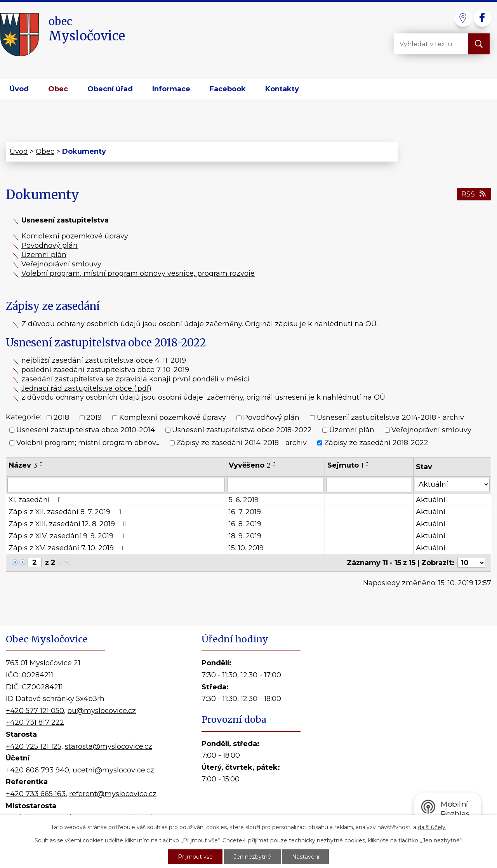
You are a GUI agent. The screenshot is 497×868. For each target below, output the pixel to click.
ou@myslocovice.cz (102, 711)
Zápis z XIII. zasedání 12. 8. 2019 (69, 524)
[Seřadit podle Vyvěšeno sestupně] (275, 466)
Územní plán (44, 255)
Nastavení (306, 857)
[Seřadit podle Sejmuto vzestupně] (368, 463)
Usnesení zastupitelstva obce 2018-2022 (242, 430)
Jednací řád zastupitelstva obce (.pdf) (86, 388)
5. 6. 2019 (244, 500)
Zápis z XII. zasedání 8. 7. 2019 (67, 512)
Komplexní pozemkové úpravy (75, 236)
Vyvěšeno (250, 465)
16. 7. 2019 (245, 512)
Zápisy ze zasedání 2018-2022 (376, 443)
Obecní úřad (110, 89)
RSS (474, 194)
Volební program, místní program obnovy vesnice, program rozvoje (138, 273)
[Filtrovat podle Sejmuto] (369, 485)
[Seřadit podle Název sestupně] (42, 466)
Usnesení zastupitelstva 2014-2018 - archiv (390, 417)
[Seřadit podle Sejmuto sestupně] (368, 466)
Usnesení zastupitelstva (65, 220)
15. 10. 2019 (246, 548)
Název (23, 465)
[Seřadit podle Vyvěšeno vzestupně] (275, 463)
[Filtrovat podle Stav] (452, 484)
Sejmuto (345, 465)
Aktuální (431, 500)
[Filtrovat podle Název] (116, 485)
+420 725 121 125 (34, 746)
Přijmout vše (195, 857)
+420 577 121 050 (35, 711)
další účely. (432, 827)
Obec (58, 89)
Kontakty (282, 89)
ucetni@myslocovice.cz (113, 770)
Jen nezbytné (252, 857)
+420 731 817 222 (35, 722)
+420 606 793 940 (37, 770)
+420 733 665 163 (36, 794)
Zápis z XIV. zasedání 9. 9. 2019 (68, 536)
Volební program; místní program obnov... (88, 443)
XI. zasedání (36, 500)
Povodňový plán (50, 245)
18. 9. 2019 (245, 536)
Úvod (19, 89)
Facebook (228, 89)
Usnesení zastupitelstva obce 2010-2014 (86, 430)
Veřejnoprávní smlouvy (61, 264)
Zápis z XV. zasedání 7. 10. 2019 (68, 548)
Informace (171, 89)
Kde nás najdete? (403, 734)
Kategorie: (23, 417)
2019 (94, 417)
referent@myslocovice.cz (113, 794)
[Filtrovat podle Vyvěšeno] (275, 485)
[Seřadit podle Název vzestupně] (42, 463)
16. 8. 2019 (245, 524)
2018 (61, 417)
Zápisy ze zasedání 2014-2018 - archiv (242, 443)
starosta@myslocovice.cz (109, 746)
